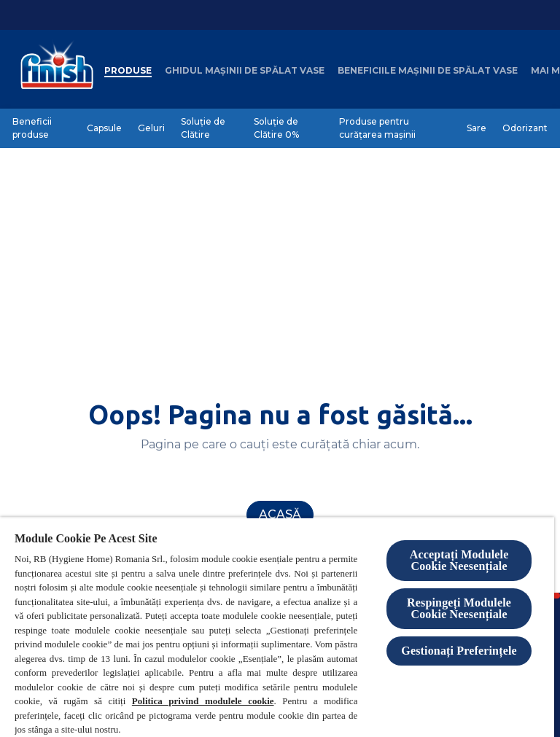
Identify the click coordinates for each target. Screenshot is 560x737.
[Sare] (477, 128)
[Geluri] (151, 128)
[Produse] (128, 71)
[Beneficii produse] (42, 128)
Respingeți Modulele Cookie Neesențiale (459, 608)
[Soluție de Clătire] (209, 128)
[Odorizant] (525, 128)
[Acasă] (280, 515)
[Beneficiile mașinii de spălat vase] (428, 71)
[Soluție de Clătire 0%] (288, 128)
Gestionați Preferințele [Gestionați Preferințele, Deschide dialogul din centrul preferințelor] (459, 651)
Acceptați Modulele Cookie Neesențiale (459, 560)
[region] (277, 627)
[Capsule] (104, 128)
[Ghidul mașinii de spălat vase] (245, 71)
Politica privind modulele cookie (203, 701)
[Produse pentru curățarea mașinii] (395, 128)
